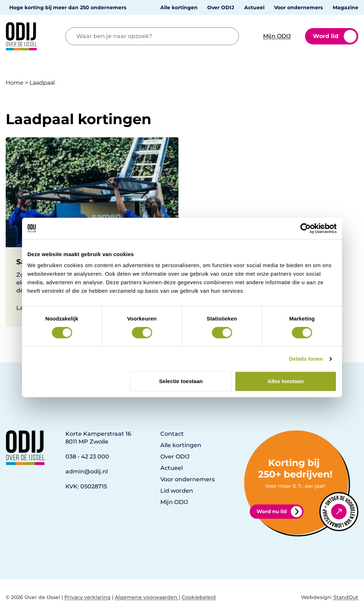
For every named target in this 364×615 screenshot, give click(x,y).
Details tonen (306, 359)
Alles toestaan (286, 381)
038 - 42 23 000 (87, 457)
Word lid (335, 36)
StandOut (346, 597)
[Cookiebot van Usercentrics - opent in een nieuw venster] (306, 228)
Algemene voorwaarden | (148, 597)
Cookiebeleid (199, 597)
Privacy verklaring (87, 597)
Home (15, 83)
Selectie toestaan (181, 381)
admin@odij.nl (87, 471)
